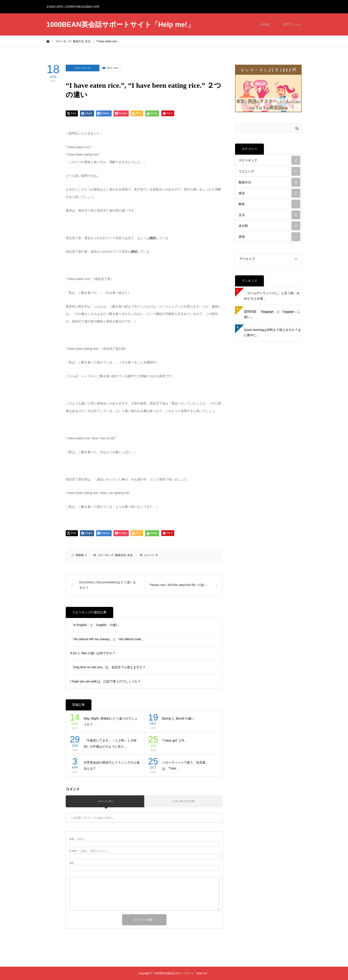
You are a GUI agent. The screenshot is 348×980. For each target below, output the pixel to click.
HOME (265, 24)
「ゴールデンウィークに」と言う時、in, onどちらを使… (272, 296)
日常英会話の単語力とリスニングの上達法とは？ (112, 765)
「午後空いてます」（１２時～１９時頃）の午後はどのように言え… (110, 743)
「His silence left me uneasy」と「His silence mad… (107, 639)
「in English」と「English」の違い (95, 625)
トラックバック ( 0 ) (184, 801)
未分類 (269, 226)
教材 (269, 204)
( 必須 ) (77, 839)
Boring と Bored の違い (178, 718)
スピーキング (83, 68)
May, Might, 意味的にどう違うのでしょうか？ (111, 721)
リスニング (269, 171)
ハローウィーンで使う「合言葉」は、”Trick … (185, 765)
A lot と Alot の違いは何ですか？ (93, 653)
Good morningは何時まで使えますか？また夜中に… (272, 332)
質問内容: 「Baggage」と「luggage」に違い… (272, 314)
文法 (130, 555)
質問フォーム (292, 24)
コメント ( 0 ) (105, 801)
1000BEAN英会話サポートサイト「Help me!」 (120, 25)
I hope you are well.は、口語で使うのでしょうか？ (106, 681)
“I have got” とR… (175, 740)
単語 (269, 193)
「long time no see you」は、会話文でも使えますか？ (108, 667)
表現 (269, 237)
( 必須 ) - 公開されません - (89, 851)
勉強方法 (121, 555)
